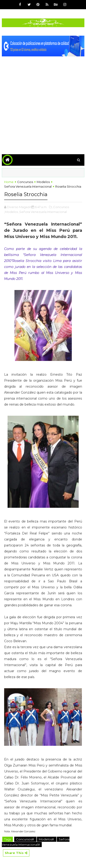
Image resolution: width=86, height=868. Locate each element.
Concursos (25, 182)
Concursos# (25, 839)
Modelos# (47, 839)
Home (9, 182)
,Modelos (11, 212)
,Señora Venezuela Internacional (43, 212)
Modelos (43, 182)
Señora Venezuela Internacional (28, 186)
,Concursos (61, 207)
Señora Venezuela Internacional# (36, 842)
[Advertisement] (43, 102)
